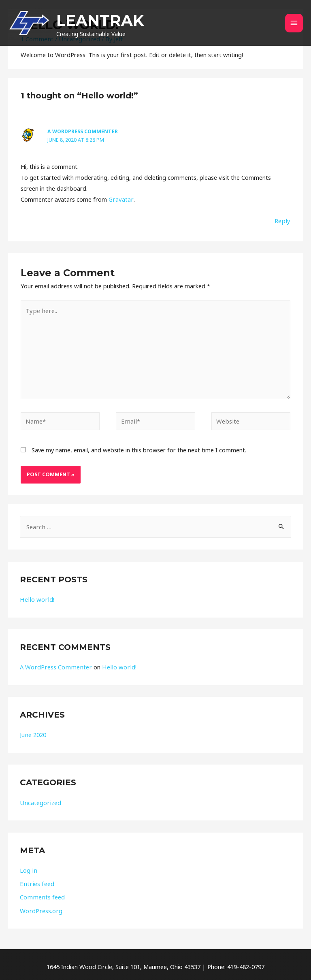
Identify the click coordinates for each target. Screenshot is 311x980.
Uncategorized (40, 799)
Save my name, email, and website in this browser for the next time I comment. (139, 447)
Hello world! (36, 597)
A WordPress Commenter (81, 131)
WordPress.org (40, 907)
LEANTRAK (127, 21)
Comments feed (42, 894)
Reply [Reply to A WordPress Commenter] (283, 220)
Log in (28, 867)
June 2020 (33, 732)
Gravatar (120, 198)
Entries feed (36, 880)
